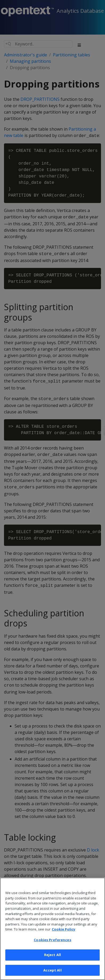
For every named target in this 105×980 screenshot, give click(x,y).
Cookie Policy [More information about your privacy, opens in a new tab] (64, 936)
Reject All (52, 962)
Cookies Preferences (52, 946)
